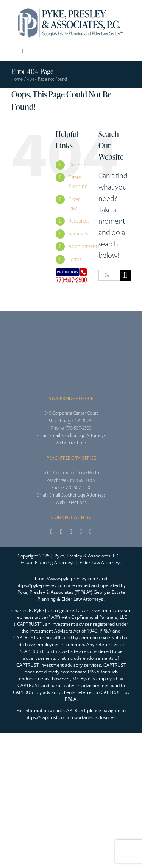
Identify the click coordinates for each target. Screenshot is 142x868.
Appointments (84, 246)
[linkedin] (91, 532)
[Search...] (109, 275)
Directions (77, 443)
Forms (75, 259)
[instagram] (71, 532)
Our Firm (77, 165)
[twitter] (61, 532)
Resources (79, 221)
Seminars (78, 234)
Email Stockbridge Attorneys (77, 436)
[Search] (125, 275)
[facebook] (51, 532)
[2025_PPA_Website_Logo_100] (71, 8)
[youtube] (81, 532)
